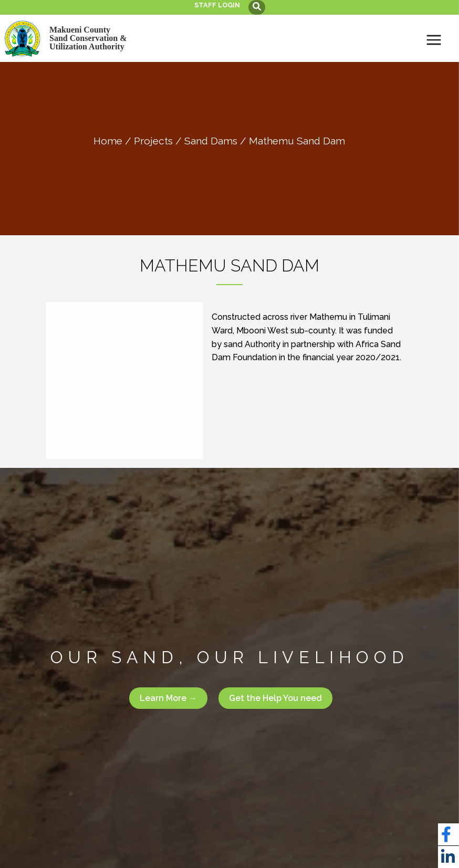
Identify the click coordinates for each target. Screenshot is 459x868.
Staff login (217, 5)
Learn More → (168, 698)
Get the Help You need (275, 698)
